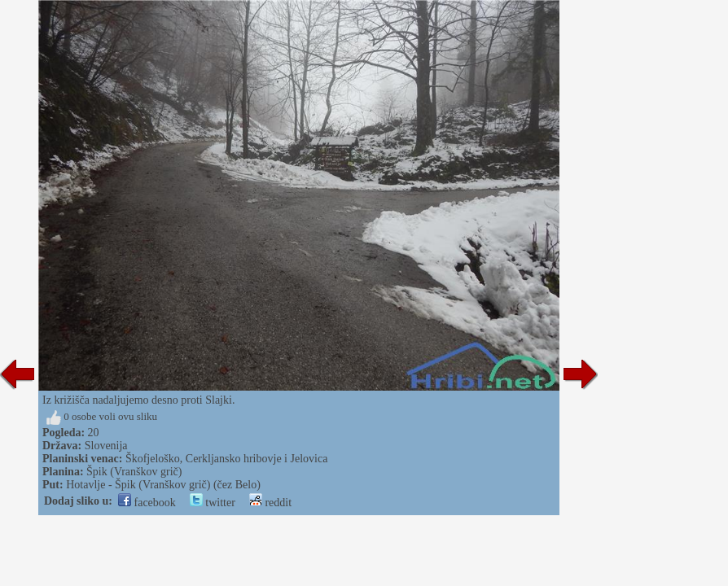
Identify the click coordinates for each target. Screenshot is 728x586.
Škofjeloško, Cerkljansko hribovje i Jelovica (226, 459)
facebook (147, 503)
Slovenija (106, 446)
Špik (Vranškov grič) (134, 472)
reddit (270, 503)
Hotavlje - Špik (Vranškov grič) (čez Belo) (163, 485)
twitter (213, 503)
